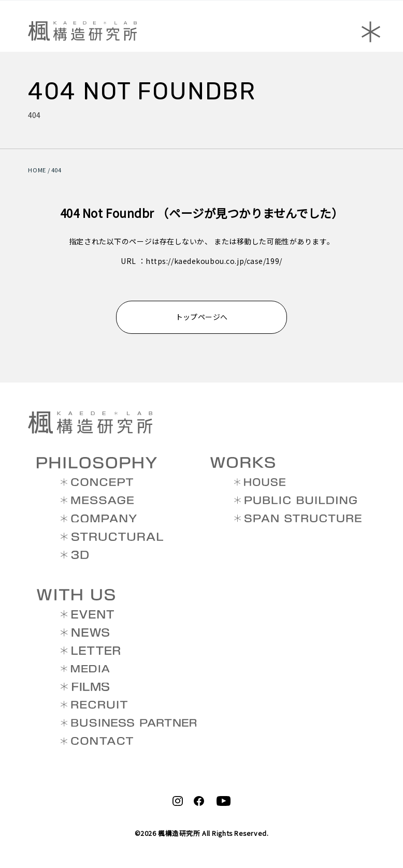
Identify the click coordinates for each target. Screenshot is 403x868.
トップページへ (202, 317)
